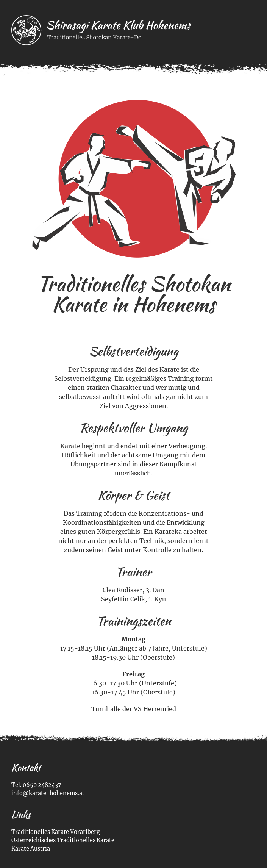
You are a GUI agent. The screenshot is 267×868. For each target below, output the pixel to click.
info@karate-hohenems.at (48, 793)
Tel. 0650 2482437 (36, 785)
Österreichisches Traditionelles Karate (63, 840)
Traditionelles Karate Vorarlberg (56, 832)
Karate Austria (31, 849)
